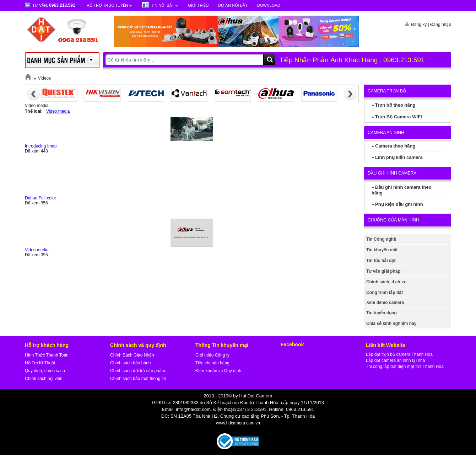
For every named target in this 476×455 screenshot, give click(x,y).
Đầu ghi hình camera (392, 173)
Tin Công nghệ (381, 239)
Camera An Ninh (386, 133)
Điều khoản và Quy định (218, 371)
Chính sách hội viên (44, 379)
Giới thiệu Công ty (212, 355)
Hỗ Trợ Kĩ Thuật (40, 363)
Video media (58, 111)
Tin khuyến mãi (382, 250)
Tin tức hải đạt (381, 261)
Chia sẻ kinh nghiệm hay (391, 323)
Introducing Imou (41, 146)
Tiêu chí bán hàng (212, 363)
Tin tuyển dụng (382, 313)
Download (269, 5)
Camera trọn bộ (387, 91)
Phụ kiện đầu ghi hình (399, 204)
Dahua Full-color (40, 198)
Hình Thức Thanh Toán (47, 355)
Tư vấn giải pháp (383, 271)
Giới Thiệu (198, 5)
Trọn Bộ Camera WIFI (399, 117)
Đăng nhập (441, 25)
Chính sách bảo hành (130, 363)
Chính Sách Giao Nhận (132, 355)
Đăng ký (419, 25)
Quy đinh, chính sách (45, 371)
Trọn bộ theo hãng (395, 105)
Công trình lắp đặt (385, 293)
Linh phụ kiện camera (399, 157)
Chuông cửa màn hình (393, 220)
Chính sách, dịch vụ (386, 282)
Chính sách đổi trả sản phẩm (138, 371)
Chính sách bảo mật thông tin (138, 379)
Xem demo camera (385, 303)
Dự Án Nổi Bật (233, 5)
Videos (44, 78)
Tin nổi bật (163, 5)
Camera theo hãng (395, 146)
